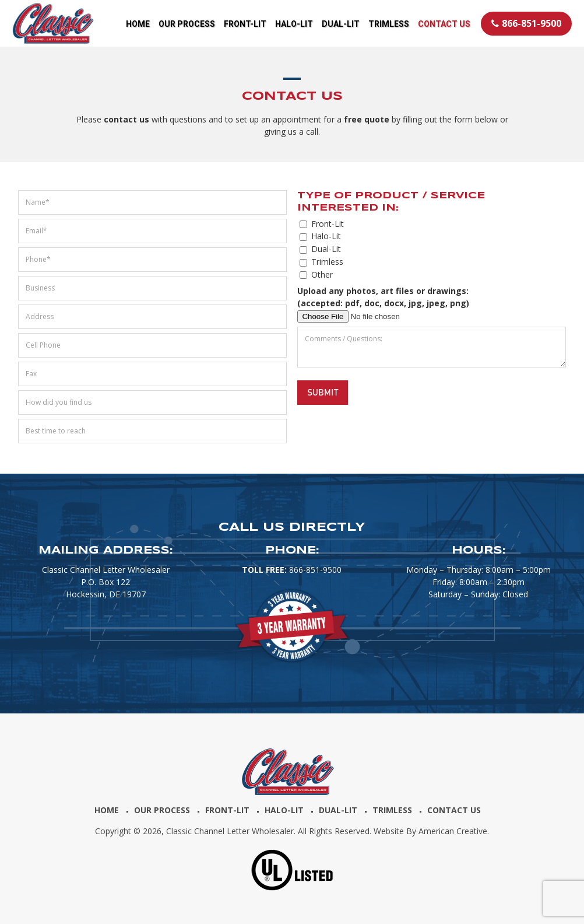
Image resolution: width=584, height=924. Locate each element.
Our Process (162, 810)
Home (107, 810)
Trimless (392, 810)
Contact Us (454, 810)
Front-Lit (227, 810)
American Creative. (454, 831)
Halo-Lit (284, 810)
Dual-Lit (338, 810)
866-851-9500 (526, 23)
